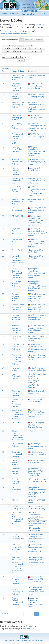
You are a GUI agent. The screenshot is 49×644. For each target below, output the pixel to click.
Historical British (16, 369)
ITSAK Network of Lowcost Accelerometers (18, 189)
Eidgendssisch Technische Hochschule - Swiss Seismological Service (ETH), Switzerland (37, 492)
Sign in (46, 13)
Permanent (29, 40)
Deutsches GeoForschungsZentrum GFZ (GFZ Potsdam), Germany (37, 243)
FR (3, 558)
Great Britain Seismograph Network (17, 454)
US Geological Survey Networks (17, 284)
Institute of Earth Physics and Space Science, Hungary (35, 86)
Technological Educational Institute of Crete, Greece (36, 181)
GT (3, 269)
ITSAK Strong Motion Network (17, 126)
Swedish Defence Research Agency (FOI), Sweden (37, 162)
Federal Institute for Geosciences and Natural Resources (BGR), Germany (36, 298)
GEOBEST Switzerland (17, 489)
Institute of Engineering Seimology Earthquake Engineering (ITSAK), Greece (37, 127)
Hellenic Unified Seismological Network (18, 78)
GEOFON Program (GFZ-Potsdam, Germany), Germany (36, 425)
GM (3, 345)
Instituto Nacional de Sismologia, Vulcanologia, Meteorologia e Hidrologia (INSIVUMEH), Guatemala (37, 381)
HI (3, 124)
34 (46, 614)
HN (3, 84)
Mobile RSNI (17, 250)
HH (3, 134)
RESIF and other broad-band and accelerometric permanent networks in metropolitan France (18, 565)
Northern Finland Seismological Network (17, 601)
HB (3, 187)
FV (3, 534)
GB (3, 452)
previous (5, 614)
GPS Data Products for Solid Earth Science (17, 319)
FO (3, 588)
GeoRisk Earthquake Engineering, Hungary (37, 95)
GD (3, 431)
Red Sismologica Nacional (17, 376)
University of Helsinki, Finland (34, 169)
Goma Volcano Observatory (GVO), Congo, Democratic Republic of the (35, 472)
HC (3, 178)
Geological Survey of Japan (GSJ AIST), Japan (37, 462)
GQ (3, 305)
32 (36, 614)
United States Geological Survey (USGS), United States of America (37, 348)
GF (3, 410)
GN (3, 336)
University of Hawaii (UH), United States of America (37, 210)
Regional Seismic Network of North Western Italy (18, 260)
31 (31, 614)
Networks (14, 14)
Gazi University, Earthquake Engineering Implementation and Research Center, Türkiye (37, 221)
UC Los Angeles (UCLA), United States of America (37, 446)
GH (3, 391)
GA (3, 461)
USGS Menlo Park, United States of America (36, 339)
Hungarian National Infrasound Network (16, 87)
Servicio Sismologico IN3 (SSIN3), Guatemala (37, 480)
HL (3, 103)
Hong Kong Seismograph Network (17, 118)
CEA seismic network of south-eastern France (18, 548)
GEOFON (16, 423)
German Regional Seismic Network (15, 298)
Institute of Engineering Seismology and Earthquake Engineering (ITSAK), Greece (37, 191)
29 (21, 614)
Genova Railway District (18, 508)
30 (26, 614)
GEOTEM (15, 500)
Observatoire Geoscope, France (35, 529)
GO (3, 326)
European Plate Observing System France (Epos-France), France (36, 561)
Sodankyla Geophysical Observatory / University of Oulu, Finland (35, 602)
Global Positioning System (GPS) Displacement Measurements (18, 436)
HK (3, 115)
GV (3, 250)
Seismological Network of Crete (17, 181)
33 (41, 614)
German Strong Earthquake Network (18, 307)
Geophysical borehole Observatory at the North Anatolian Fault (18, 414)
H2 (3, 208)
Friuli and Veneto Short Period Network (18, 537)
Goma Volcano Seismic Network (18, 471)
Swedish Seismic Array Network (17, 162)
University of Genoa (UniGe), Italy (36, 251)
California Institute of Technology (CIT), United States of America (37, 319)
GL (3, 355)
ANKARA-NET (18, 216)
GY (3, 229)
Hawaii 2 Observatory (17, 209)
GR (3, 294)
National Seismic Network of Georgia (16, 329)
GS (3, 282)
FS (3, 545)
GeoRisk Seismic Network (15, 97)
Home (4, 14)
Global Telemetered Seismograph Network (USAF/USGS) (17, 273)
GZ (3, 216)
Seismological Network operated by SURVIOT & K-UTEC (18, 139)
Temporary (39, 40)
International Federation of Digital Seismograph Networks (25, 640)
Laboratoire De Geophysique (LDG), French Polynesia (35, 579)
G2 (3, 488)
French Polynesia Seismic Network (16, 580)
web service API (28, 629)
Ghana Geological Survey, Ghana (36, 392)
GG (3, 399)
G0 (3, 506)
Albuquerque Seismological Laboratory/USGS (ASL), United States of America (37, 151)
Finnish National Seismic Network (15, 171)
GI (3, 374)
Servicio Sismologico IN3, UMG (17, 482)
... (16, 614)
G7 (3, 469)
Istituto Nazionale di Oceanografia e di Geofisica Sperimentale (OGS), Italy (36, 538)
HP (3, 75)
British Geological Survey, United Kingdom (37, 369)
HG (3, 147)
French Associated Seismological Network (17, 591)
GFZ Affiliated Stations (17, 241)
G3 (3, 479)
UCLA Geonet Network (17, 445)
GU (3, 256)
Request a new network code (11, 31)
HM (3, 94)
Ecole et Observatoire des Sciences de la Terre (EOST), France (35, 516)
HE (3, 168)
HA (3, 200)
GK (3, 368)
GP (3, 315)
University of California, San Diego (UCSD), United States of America (37, 232)
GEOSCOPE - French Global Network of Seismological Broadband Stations (17, 518)
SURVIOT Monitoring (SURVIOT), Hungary (37, 135)
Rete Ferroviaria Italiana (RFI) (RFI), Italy (36, 508)
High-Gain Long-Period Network (17, 149)
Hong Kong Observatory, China (35, 116)
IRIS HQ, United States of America (35, 401)
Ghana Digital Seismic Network (17, 393)
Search (21, 60)
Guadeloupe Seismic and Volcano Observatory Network (17, 360)
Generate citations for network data (14, 34)
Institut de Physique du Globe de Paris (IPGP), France (37, 358)
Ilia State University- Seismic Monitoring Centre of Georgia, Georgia (37, 329)
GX (3, 240)
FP (3, 577)
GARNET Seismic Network (15, 463)
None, (31, 431)
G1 (3, 500)
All (22, 40)
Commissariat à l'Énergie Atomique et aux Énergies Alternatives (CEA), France (36, 549)
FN (3, 598)
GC (3, 444)
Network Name (18, 71)
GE (3, 423)
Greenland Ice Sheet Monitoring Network (17, 403)
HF (3, 160)
